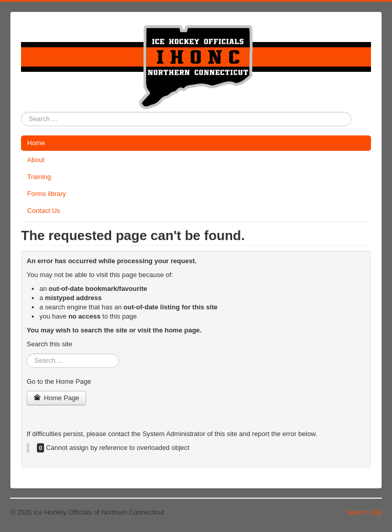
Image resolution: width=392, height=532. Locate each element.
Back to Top (364, 512)
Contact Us (44, 211)
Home (36, 143)
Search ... (21, 112)
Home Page (56, 398)
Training (39, 177)
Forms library (47, 194)
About (36, 160)
